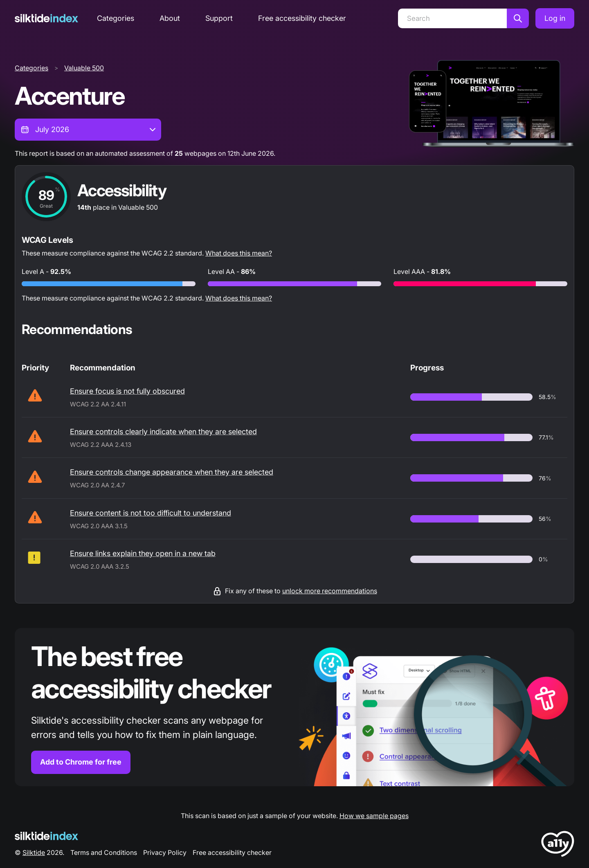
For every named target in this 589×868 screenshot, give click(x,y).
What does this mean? (239, 253)
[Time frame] (88, 130)
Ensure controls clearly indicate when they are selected (163, 432)
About (170, 18)
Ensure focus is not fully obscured (127, 391)
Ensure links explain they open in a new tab (143, 553)
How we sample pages (374, 816)
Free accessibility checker (302, 18)
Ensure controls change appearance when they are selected (172, 472)
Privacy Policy (165, 852)
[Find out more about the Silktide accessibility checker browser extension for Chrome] (294, 707)
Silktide (34, 852)
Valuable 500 (84, 68)
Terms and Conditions (104, 852)
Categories (116, 18)
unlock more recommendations (330, 591)
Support (219, 18)
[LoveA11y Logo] (558, 845)
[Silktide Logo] (46, 836)
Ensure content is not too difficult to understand (151, 513)
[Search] (452, 18)
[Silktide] (46, 18)
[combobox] (88, 130)
